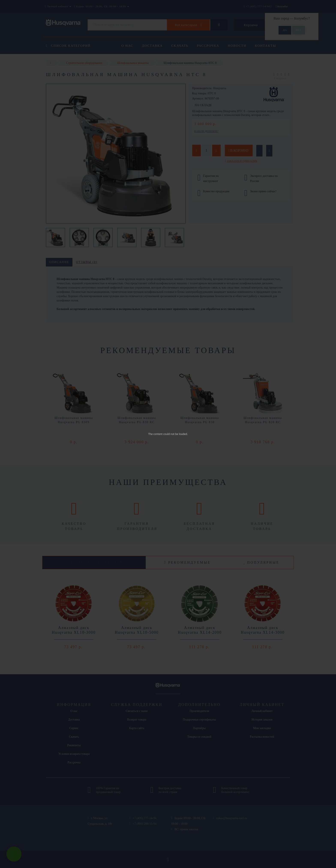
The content (155, 434)
